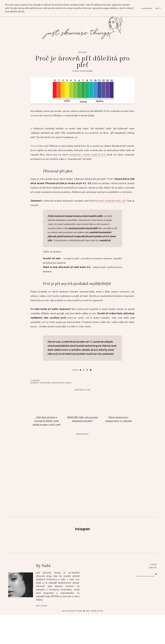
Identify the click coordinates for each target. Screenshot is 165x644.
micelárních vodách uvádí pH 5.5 (87, 155)
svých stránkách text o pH (112, 201)
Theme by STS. (97, 640)
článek (76, 71)
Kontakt (153, 597)
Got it (158, 8)
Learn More (147, 8)
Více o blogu (42, 635)
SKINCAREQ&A (86, 71)
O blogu (153, 593)
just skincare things (72, 640)
